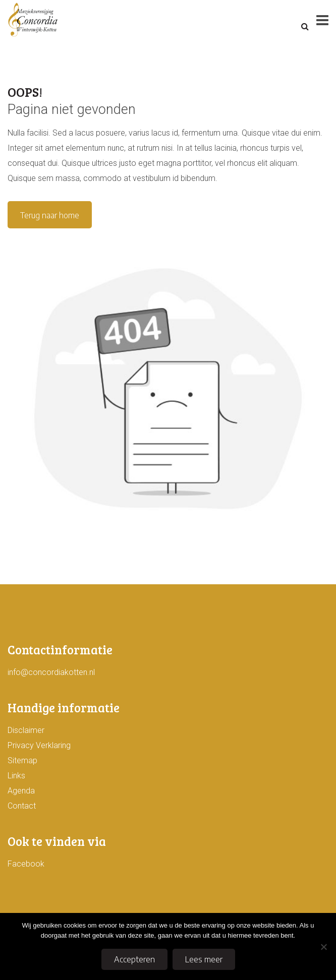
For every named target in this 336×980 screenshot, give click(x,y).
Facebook (26, 864)
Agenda (21, 791)
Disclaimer (26, 730)
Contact (22, 806)
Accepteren (134, 959)
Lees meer (204, 959)
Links (16, 776)
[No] (323, 947)
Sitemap (22, 760)
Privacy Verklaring (39, 745)
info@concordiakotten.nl (51, 672)
